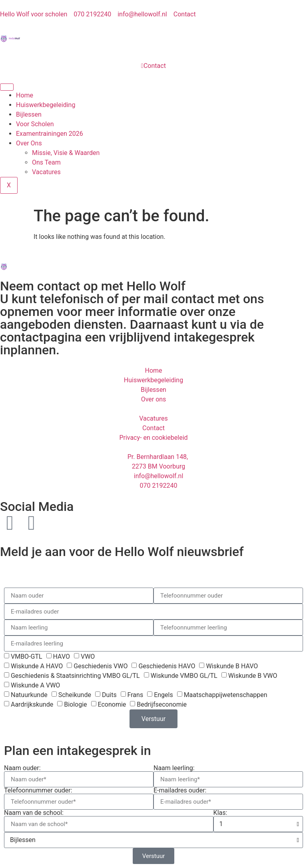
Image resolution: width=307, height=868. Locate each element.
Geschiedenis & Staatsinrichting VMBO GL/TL (75, 676)
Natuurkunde (29, 695)
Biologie (75, 704)
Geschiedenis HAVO (167, 666)
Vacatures (46, 172)
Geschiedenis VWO (101, 666)
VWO (88, 656)
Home (25, 95)
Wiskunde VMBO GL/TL (184, 676)
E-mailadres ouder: (180, 791)
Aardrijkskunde (32, 704)
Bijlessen (29, 114)
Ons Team (46, 162)
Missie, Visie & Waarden (66, 153)
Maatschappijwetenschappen (226, 695)
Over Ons (29, 143)
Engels (163, 695)
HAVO (62, 656)
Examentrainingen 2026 (50, 134)
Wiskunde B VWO (253, 676)
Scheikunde (75, 695)
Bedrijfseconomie (162, 704)
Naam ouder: (22, 768)
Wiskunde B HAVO (232, 666)
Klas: (220, 813)
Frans (136, 695)
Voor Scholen (35, 124)
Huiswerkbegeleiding (46, 105)
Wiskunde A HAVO (37, 666)
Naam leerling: (174, 768)
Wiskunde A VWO (35, 685)
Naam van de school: (34, 813)
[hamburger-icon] (7, 87)
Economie (112, 704)
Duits (109, 695)
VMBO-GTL (27, 656)
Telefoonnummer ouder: (38, 791)
